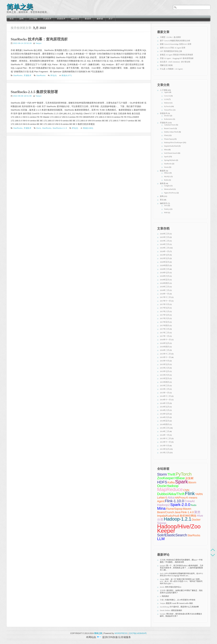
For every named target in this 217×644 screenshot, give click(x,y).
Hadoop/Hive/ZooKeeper (173, 142)
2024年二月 (164, 248)
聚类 (197, 512)
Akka (171, 498)
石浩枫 (163, 560)
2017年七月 (164, 315)
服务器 (100, 18)
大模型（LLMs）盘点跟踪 (170, 37)
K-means (192, 498)
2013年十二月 (165, 438)
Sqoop (162, 523)
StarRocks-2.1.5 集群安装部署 (34, 92)
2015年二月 (164, 389)
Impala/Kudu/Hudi (171, 146)
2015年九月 (164, 364)
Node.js (167, 209)
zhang (162, 579)
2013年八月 (164, 453)
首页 (12, 18)
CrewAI (167, 96)
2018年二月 (164, 290)
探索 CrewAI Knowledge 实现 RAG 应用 (176, 44)
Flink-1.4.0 (187, 512)
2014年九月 (164, 407)
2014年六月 (164, 417)
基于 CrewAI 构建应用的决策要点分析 (175, 41)
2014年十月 (164, 403)
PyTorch (167, 106)
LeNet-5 (162, 498)
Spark (166, 157)
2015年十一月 (165, 357)
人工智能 (33, 18)
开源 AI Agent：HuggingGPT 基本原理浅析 (177, 58)
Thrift (171, 474)
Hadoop (172, 486)
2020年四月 (164, 265)
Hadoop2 (163, 505)
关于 (111, 18)
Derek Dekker (165, 610)
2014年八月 (164, 410)
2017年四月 (164, 325)
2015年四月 (164, 382)
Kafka (171, 482)
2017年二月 (164, 333)
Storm (166, 167)
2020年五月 (164, 262)
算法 (162, 200)
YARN (199, 494)
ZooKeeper (166, 478)
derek (162, 587)
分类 (160, 520)
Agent (166, 92)
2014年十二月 (165, 396)
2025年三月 (164, 237)
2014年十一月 (165, 400)
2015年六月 (164, 375)
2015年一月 (164, 393)
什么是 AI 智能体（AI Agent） (172, 69)
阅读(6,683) (88, 128)
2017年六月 (164, 318)
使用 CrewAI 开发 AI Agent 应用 (173, 48)
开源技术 (47, 18)
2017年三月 (164, 329)
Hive (200, 516)
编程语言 (75, 18)
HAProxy (180, 498)
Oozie (162, 486)
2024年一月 (164, 251)
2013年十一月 (165, 442)
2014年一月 (164, 435)
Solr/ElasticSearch (171, 153)
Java (166, 205)
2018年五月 (164, 280)
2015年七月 (164, 371)
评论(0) (54, 75)
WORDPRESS (121, 633)
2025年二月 (164, 241)
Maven (187, 509)
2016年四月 (164, 347)
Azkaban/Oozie (170, 125)
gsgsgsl (163, 566)
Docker (167, 116)
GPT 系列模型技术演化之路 (171, 51)
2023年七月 (164, 255)
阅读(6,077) (67, 75)
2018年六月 (164, 276)
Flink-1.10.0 (174, 501)
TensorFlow (168, 110)
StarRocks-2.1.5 (60, 128)
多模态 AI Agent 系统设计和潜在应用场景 (176, 55)
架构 (21, 18)
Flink (166, 135)
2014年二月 (164, 431)
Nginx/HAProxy (170, 193)
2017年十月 (164, 304)
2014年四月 (164, 424)
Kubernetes (168, 119)
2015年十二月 (165, 354)
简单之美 (20, 6)
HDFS (162, 482)
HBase (167, 173)
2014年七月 (164, 414)
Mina (166, 150)
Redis (166, 180)
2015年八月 (164, 368)
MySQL (167, 176)
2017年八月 (164, 311)
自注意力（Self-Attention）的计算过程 (175, 62)
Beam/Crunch (169, 128)
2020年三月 (164, 269)
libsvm (192, 482)
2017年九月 (164, 308)
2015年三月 (164, 386)
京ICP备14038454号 (138, 633)
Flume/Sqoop (169, 139)
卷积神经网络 (188, 516)
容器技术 (61, 18)
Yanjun (38, 43)
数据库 (88, 18)
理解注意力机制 (166, 65)
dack (162, 573)
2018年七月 (164, 273)
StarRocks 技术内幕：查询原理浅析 (39, 39)
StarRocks (18, 75)
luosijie (163, 614)
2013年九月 (164, 449)
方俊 (162, 600)
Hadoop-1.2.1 (177, 519)
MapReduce (170, 489)
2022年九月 (164, 258)
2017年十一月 (165, 301)
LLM (166, 99)
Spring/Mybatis (170, 160)
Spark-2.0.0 (180, 505)
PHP (166, 213)
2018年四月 (164, 283)
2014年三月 (164, 428)
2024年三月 (164, 244)
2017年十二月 (165, 297)
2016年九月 (164, 343)
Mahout (167, 103)
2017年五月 (164, 322)
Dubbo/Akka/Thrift (171, 132)
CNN (186, 490)
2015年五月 (164, 378)
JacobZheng (164, 607)
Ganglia (167, 186)
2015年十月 (164, 361)
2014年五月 (164, 421)
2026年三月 (164, 234)
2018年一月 (164, 294)
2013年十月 (164, 446)
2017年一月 (164, 336)
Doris (39, 128)
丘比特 (163, 590)
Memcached (169, 189)
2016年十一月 (165, 340)
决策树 (189, 478)
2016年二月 (164, 350)
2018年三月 (164, 287)
